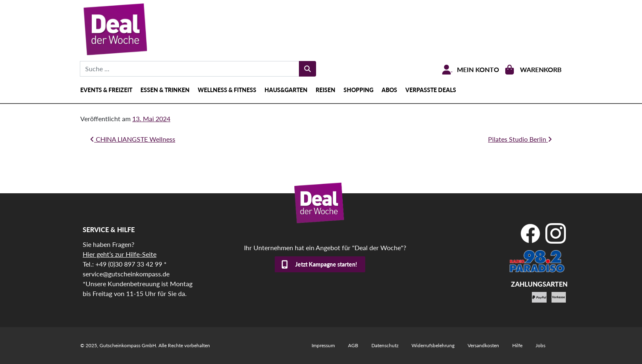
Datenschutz (385, 345)
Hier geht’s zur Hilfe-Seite (120, 254)
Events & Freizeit (106, 90)
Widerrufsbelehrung (433, 345)
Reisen (326, 90)
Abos (389, 90)
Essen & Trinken (165, 90)
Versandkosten (483, 345)
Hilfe (517, 345)
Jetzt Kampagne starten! (326, 264)
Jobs (540, 345)
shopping (358, 90)
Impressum (323, 345)
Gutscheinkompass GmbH (128, 345)
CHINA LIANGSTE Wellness (133, 139)
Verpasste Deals (431, 90)
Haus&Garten (286, 90)
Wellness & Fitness (227, 90)
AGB (353, 345)
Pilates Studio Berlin (520, 139)
